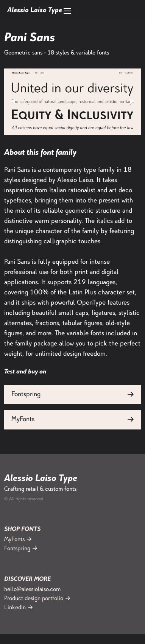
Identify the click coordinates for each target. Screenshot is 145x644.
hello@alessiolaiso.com (32, 590)
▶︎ (136, 102)
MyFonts (23, 420)
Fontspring (26, 395)
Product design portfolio (34, 599)
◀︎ (16, 102)
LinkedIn (15, 608)
